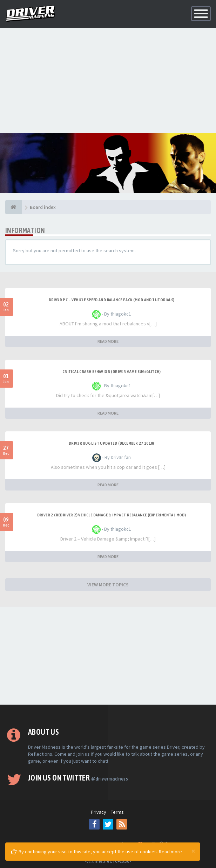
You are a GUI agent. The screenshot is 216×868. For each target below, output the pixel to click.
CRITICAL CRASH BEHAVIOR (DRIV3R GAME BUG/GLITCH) (112, 372)
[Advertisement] (108, 80)
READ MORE (108, 341)
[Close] (193, 851)
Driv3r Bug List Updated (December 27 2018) (112, 443)
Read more (170, 852)
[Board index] (13, 207)
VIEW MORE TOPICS (108, 585)
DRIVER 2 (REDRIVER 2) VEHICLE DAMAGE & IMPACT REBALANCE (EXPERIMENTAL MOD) (112, 515)
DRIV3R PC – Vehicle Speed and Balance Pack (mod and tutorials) (112, 300)
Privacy (99, 812)
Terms (117, 812)
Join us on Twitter (78, 778)
